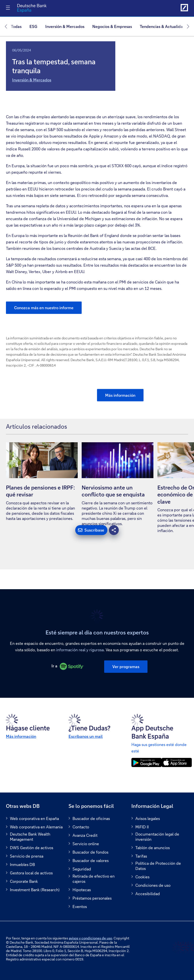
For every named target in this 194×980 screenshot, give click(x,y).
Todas (16, 26)
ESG (33, 26)
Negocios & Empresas (112, 26)
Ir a (68, 666)
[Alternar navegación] (8, 8)
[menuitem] (18, 26)
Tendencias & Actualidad (163, 26)
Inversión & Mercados (32, 80)
